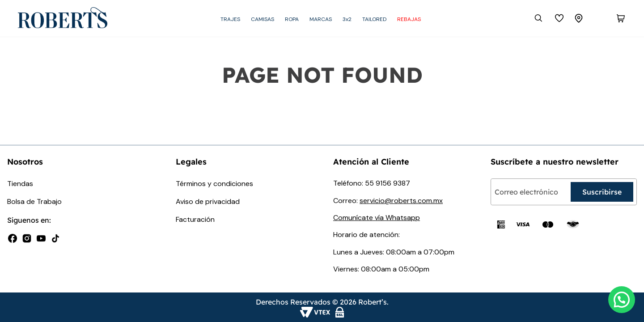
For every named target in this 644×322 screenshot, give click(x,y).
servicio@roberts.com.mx (401, 201)
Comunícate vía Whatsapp (377, 218)
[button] (622, 300)
